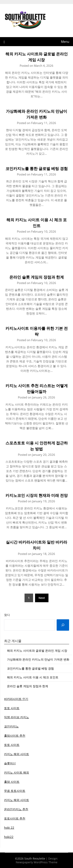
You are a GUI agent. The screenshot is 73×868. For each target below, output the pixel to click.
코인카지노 (11, 726)
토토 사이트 (12, 708)
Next (42, 598)
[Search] (63, 625)
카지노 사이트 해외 (17, 772)
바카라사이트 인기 (16, 699)
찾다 (7, 615)
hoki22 (9, 837)
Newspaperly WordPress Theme (37, 862)
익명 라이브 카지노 (17, 717)
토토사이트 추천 (15, 818)
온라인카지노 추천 (16, 809)
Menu (65, 42)
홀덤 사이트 (12, 782)
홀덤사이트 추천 (15, 736)
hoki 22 (9, 828)
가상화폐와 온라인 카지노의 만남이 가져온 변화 (38, 659)
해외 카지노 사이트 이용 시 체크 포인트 (33, 677)
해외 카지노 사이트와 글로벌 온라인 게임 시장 (37, 651)
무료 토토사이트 (15, 791)
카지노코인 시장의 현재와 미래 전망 (37, 495)
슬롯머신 (10, 763)
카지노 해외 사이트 (17, 754)
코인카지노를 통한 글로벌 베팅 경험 (37, 169)
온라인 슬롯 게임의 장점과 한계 (37, 277)
